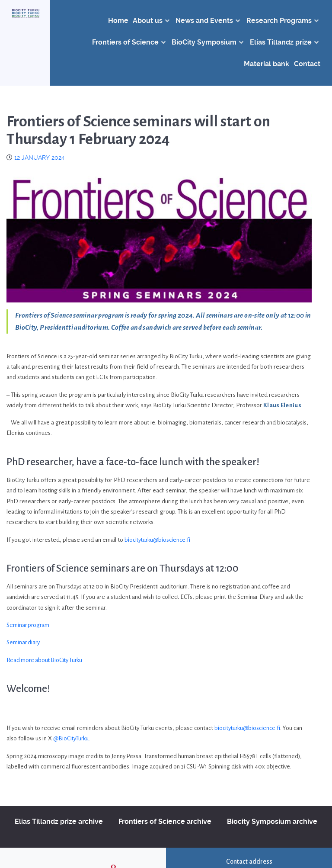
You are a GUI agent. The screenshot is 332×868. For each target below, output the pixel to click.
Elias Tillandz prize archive (59, 821)
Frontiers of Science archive (165, 821)
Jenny (119, 756)
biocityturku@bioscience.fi (158, 540)
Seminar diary (24, 642)
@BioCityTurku (72, 738)
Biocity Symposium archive (272, 821)
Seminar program (29, 625)
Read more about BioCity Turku (46, 660)
